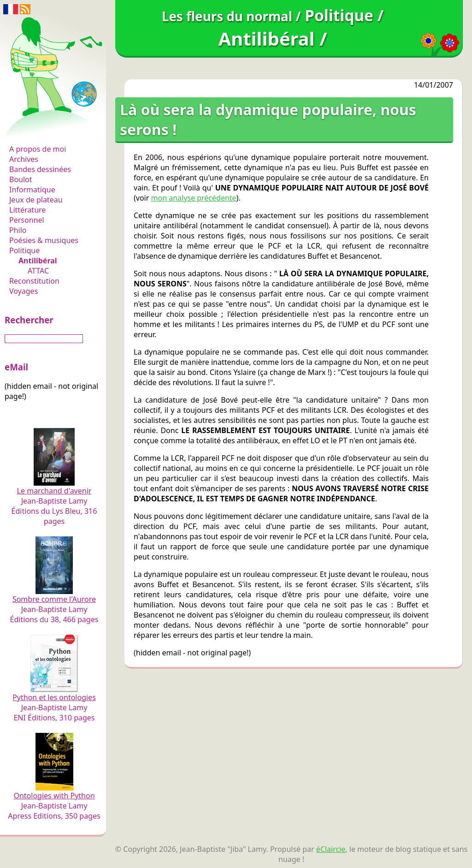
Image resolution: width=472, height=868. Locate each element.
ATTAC (38, 271)
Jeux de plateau (36, 200)
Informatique (32, 190)
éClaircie (331, 849)
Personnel (27, 220)
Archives (24, 159)
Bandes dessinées (40, 169)
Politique (24, 250)
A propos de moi (38, 149)
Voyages (24, 291)
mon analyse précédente (194, 198)
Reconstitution (34, 281)
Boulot (21, 179)
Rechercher (29, 320)
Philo (18, 230)
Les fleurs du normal (49, 130)
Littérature (27, 210)
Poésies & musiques (44, 240)
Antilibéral (38, 261)
